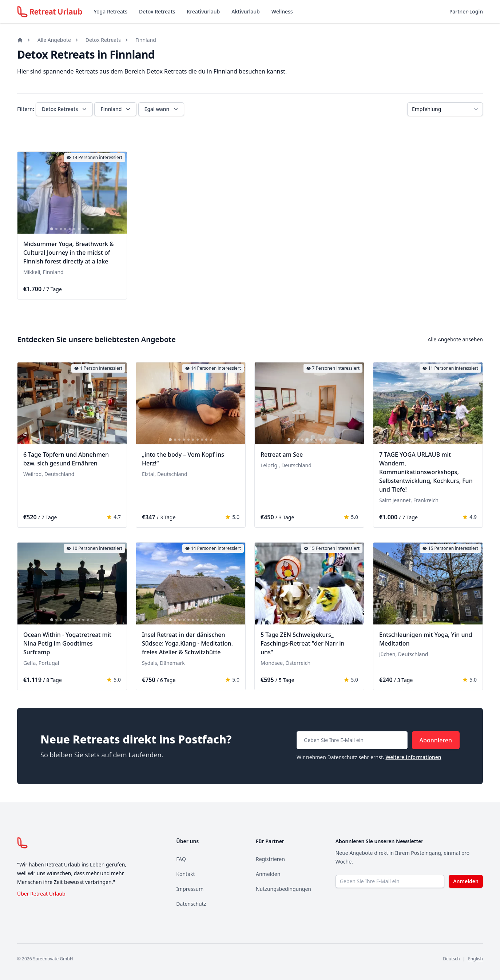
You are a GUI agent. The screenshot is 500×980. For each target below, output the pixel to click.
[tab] (52, 229)
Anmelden (268, 874)
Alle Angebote (54, 40)
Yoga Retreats (111, 11)
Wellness (282, 11)
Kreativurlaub (203, 11)
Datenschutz (191, 904)
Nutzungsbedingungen (283, 889)
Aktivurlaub (245, 11)
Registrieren (270, 859)
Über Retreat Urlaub (41, 894)
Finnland (146, 40)
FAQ (181, 859)
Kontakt (185, 874)
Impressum (190, 889)
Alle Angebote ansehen (455, 339)
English (475, 959)
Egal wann (162, 109)
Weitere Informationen (413, 757)
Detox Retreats (157, 11)
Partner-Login (466, 11)
